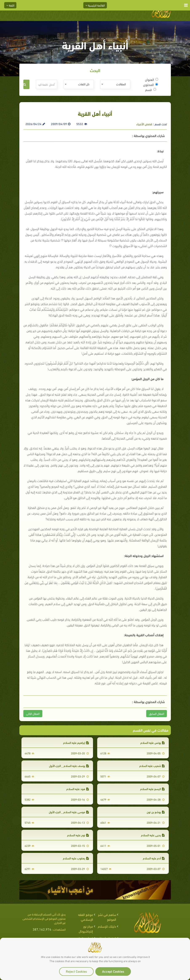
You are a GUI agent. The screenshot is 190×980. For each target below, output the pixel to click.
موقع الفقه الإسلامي (86, 917)
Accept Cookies (113, 971)
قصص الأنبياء (144, 124)
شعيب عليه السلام (152, 766)
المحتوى (151, 84)
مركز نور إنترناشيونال (86, 929)
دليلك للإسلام (107, 926)
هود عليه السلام (78, 789)
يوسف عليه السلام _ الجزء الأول (69, 766)
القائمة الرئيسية (95, 5)
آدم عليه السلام (154, 858)
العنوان (152, 79)
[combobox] (115, 84)
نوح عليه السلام (78, 835)
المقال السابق (157, 713)
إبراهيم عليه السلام (76, 742)
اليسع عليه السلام (152, 789)
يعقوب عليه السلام (76, 858)
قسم (151, 90)
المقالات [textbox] (121, 84)
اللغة (10, 5)
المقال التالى (33, 713)
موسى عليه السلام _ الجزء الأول (69, 812)
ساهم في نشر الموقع (107, 917)
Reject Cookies (76, 971)
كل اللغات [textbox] (84, 84)
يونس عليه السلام (152, 742)
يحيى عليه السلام (153, 835)
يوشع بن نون (156, 812)
